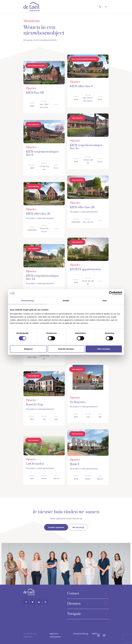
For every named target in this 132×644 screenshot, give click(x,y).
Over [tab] (105, 301)
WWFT (95, 633)
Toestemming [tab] (27, 301)
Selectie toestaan (66, 349)
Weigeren (28, 349)
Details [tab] (66, 301)
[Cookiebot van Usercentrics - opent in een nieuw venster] (111, 293)
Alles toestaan (104, 349)
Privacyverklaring (81, 633)
